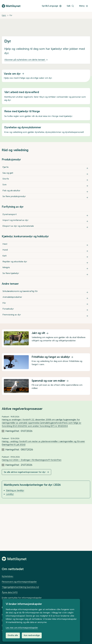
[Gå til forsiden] (11, 6)
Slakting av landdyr (15, 537)
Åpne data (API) (10, 592)
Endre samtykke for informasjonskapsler (22, 598)
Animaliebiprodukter (13, 336)
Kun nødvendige (32, 635)
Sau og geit (8, 176)
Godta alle (13, 635)
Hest (5, 266)
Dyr (11, 15)
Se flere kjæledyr (11, 307)
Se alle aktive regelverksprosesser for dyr (25, 519)
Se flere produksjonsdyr (15, 209)
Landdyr (10, 541)
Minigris (7, 299)
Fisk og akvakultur (12, 201)
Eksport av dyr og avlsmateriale (19, 246)
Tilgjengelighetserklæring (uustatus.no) (20, 587)
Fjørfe (6, 168)
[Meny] (84, 6)
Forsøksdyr (9, 352)
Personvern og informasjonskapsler (19, 582)
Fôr (5, 344)
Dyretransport (10, 230)
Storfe (6, 185)
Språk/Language (52, 6)
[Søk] (70, 6)
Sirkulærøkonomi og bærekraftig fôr (21, 327)
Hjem (4, 15)
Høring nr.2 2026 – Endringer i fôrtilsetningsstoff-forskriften (32, 507)
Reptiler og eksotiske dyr (15, 291)
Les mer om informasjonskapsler (22, 628)
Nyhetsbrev (8, 576)
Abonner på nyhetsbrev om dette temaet (26, 60)
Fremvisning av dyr (12, 360)
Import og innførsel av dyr (16, 238)
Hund (6, 274)
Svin (5, 193)
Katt (5, 283)
